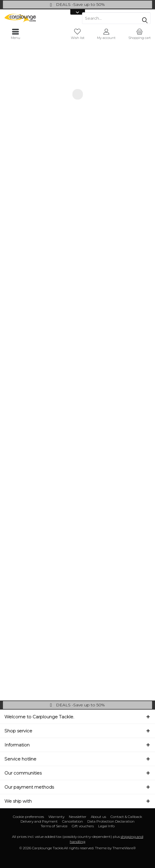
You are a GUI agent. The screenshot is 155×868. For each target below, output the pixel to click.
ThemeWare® (124, 848)
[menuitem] (139, 34)
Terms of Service (54, 826)
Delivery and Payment (39, 821)
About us (98, 817)
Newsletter (78, 817)
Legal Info (106, 826)
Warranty (56, 817)
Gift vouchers (83, 826)
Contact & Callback (126, 817)
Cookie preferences (28, 817)
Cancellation (73, 821)
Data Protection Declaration (111, 821)
